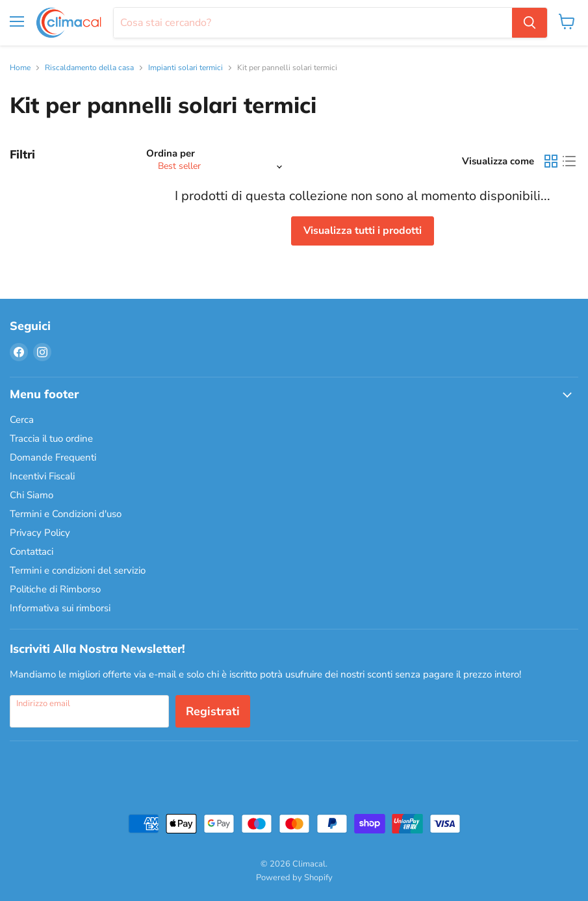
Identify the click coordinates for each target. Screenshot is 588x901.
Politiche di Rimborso (55, 589)
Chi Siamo (32, 495)
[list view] (569, 161)
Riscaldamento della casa (89, 68)
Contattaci (32, 552)
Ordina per (171, 154)
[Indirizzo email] (89, 711)
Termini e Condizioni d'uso (66, 514)
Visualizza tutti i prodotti (363, 231)
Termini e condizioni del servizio (78, 570)
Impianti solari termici (185, 68)
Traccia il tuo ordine (51, 438)
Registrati (213, 711)
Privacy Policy (40, 533)
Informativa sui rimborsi (60, 608)
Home (20, 68)
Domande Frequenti (53, 457)
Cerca (22, 420)
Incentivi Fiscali (42, 476)
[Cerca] (313, 23)
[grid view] (551, 161)
